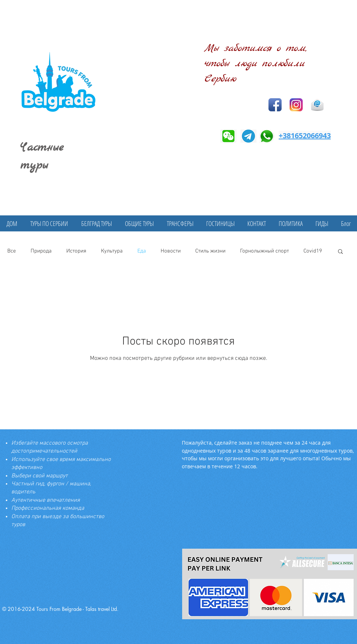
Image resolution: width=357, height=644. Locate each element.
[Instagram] (296, 105)
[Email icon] (317, 105)
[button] (340, 252)
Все (12, 251)
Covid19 (313, 251)
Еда (142, 251)
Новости (171, 251)
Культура (112, 251)
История (76, 251)
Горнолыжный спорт (264, 251)
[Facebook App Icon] (275, 105)
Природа (41, 251)
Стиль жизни (210, 251)
